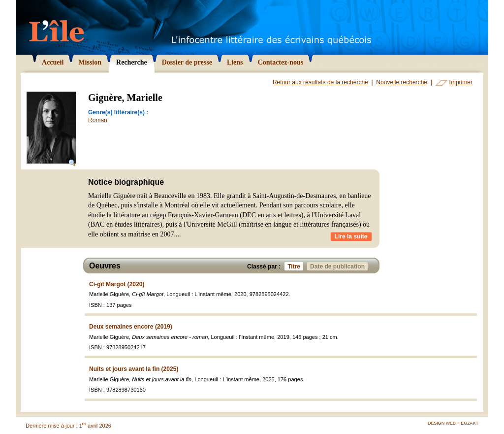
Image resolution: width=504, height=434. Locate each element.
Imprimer (461, 82)
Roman (98, 120)
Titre (295, 266)
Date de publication (339, 266)
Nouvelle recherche (402, 82)
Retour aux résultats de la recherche (320, 82)
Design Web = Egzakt (453, 423)
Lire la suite (351, 236)
